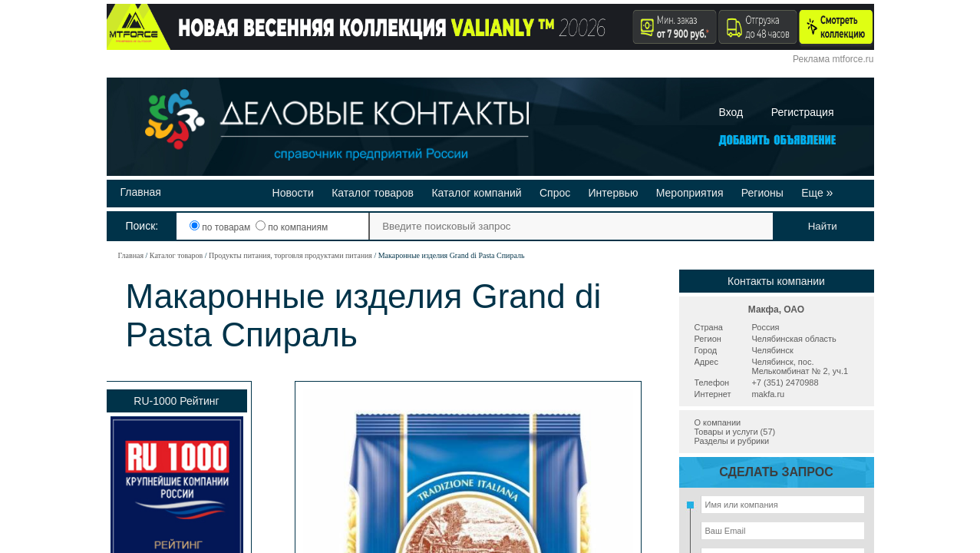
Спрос (555, 193)
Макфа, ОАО (776, 310)
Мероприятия (690, 193)
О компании (718, 422)
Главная (141, 192)
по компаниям (292, 227)
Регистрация (803, 112)
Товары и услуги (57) (735, 432)
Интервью (614, 193)
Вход (731, 112)
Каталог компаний (476, 193)
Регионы (762, 193)
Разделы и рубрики (732, 441)
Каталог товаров (373, 193)
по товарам (221, 227)
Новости (293, 193)
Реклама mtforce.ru (833, 59)
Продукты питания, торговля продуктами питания (290, 255)
